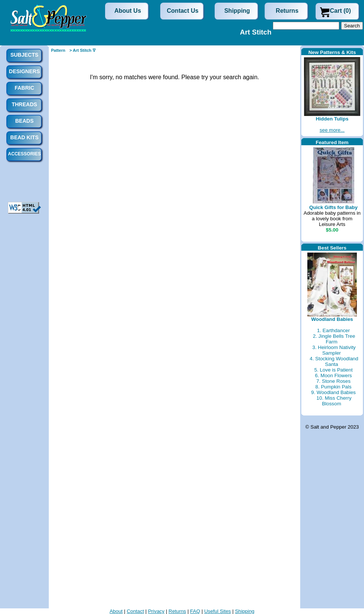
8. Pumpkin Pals (333, 387)
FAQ (195, 611)
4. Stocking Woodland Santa (334, 361)
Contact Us (183, 11)
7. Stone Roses (333, 381)
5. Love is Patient (333, 370)
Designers (24, 71)
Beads (24, 121)
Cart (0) (340, 11)
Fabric (24, 88)
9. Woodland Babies (333, 392)
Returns (287, 11)
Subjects (25, 55)
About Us (128, 11)
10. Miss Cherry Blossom (334, 401)
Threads (24, 104)
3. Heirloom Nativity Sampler (334, 350)
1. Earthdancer (333, 330)
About (116, 611)
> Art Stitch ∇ (82, 50)
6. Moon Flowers (333, 375)
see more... (332, 130)
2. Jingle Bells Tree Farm (334, 339)
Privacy (156, 611)
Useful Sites (217, 611)
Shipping (237, 11)
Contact (135, 611)
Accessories (24, 154)
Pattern (58, 50)
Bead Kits (24, 137)
